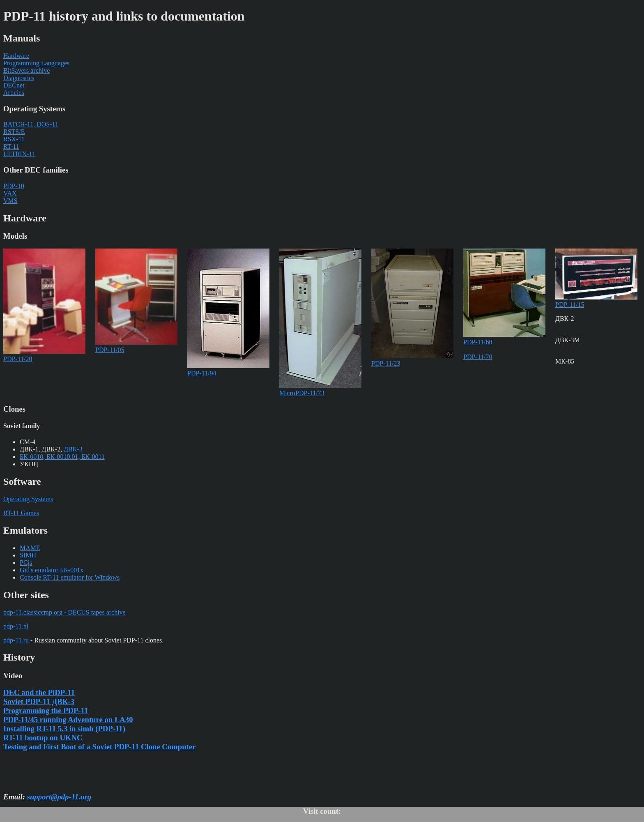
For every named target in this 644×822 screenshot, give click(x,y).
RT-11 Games (21, 513)
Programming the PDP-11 (46, 710)
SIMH (28, 555)
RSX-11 (14, 139)
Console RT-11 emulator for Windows (70, 577)
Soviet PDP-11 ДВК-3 (39, 701)
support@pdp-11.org (59, 797)
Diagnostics (19, 78)
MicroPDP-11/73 (320, 389)
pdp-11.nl (16, 626)
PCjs (26, 563)
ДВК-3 (73, 449)
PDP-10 (14, 186)
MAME (30, 548)
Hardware (16, 56)
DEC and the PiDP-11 (39, 692)
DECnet (14, 85)
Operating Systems (28, 499)
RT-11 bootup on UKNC (43, 738)
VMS (10, 201)
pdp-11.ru (16, 640)
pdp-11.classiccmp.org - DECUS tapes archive (64, 612)
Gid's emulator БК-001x (52, 570)
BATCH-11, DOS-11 (31, 124)
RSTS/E (14, 132)
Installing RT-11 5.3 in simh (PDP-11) (64, 729)
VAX (10, 193)
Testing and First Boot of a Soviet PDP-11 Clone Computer (99, 747)
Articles (14, 93)
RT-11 (11, 146)
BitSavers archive (26, 70)
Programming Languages (36, 63)
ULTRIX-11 (19, 154)
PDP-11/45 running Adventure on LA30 (68, 720)
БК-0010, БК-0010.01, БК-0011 (62, 457)
